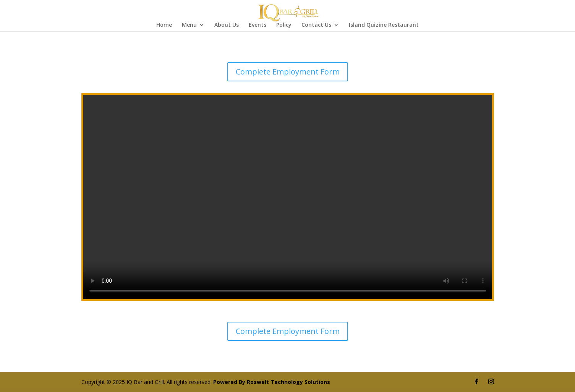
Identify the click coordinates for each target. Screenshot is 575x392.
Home (164, 25)
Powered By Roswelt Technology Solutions (272, 382)
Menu (189, 25)
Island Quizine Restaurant (384, 25)
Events (258, 25)
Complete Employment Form (288, 72)
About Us (227, 25)
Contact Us (316, 25)
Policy (284, 25)
